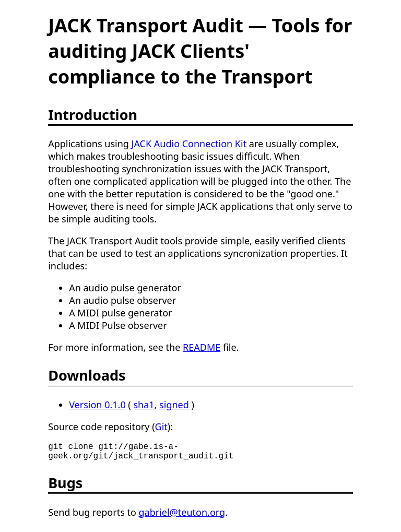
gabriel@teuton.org (182, 516)
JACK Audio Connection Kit (189, 144)
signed (174, 405)
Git (161, 427)
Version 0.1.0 (97, 405)
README (202, 347)
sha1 (144, 405)
